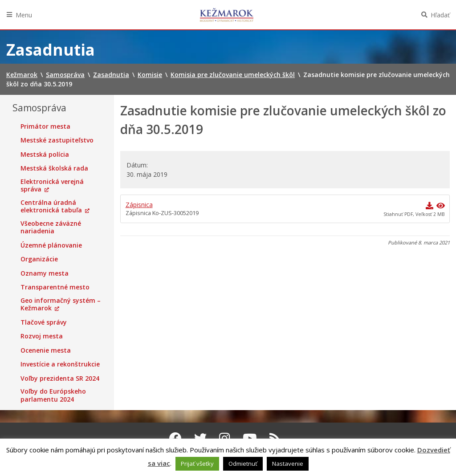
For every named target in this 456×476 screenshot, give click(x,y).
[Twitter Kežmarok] (200, 438)
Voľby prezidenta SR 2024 (60, 378)
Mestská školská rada (54, 168)
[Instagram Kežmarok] (225, 438)
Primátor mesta (45, 126)
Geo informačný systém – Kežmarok (61, 304)
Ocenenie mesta (46, 350)
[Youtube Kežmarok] (250, 438)
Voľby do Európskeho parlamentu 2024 (53, 395)
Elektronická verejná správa (52, 185)
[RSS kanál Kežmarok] (275, 438)
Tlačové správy (44, 322)
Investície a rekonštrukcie (60, 364)
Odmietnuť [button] (243, 464)
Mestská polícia (45, 155)
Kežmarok (227, 15)
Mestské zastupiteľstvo (57, 140)
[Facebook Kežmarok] (175, 438)
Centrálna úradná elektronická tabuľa (51, 206)
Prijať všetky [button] (197, 464)
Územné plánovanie (51, 245)
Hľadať (440, 15)
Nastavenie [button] (288, 464)
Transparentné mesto (55, 287)
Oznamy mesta (45, 273)
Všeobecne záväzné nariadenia (51, 227)
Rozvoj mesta (42, 336)
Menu (24, 15)
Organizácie (39, 259)
